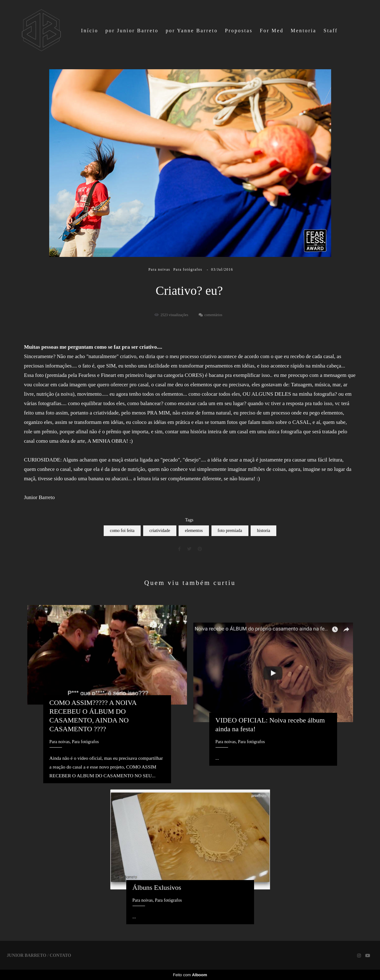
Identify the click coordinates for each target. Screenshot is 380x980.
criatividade (160, 531)
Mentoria (304, 31)
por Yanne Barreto (192, 31)
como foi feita (122, 531)
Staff (331, 31)
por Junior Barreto (132, 31)
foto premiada (230, 531)
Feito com (190, 975)
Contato (60, 956)
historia (263, 531)
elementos (194, 531)
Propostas (239, 31)
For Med (272, 31)
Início (90, 31)
